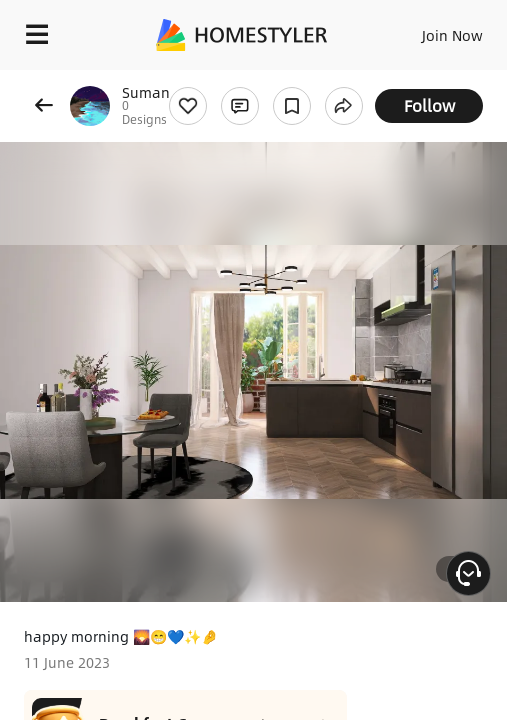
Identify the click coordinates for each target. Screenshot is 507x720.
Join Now (452, 35)
